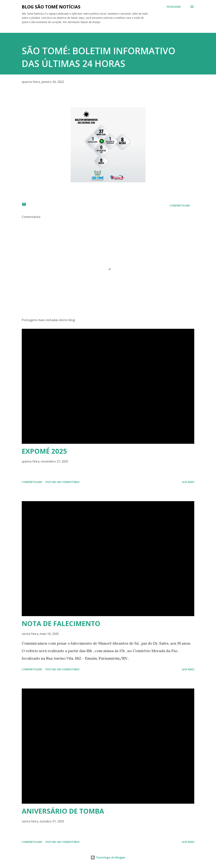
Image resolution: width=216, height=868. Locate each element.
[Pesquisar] (174, 7)
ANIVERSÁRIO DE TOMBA (63, 811)
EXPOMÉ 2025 (44, 451)
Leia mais (188, 482)
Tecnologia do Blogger (108, 857)
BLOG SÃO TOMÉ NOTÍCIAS (51, 7)
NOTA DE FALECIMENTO (61, 624)
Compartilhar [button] (180, 205)
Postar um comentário (63, 482)
